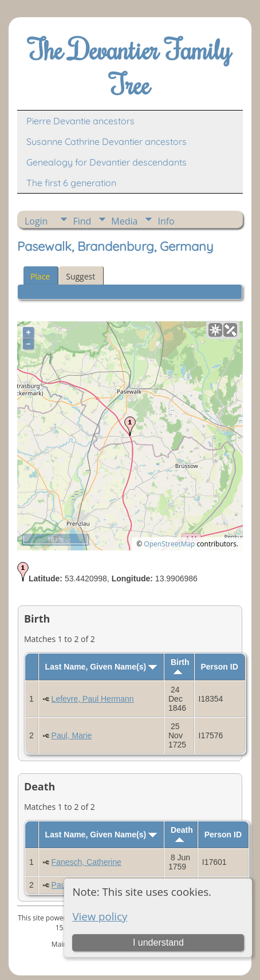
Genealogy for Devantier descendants (107, 162)
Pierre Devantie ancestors (80, 121)
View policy (100, 916)
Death (182, 834)
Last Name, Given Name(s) (101, 667)
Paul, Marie (72, 735)
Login (36, 221)
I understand (158, 942)
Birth (180, 666)
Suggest (80, 276)
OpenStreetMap (169, 544)
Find (82, 221)
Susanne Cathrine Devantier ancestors (107, 141)
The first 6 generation (71, 183)
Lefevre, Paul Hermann (93, 699)
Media (124, 221)
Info (166, 221)
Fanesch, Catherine (86, 862)
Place (40, 276)
